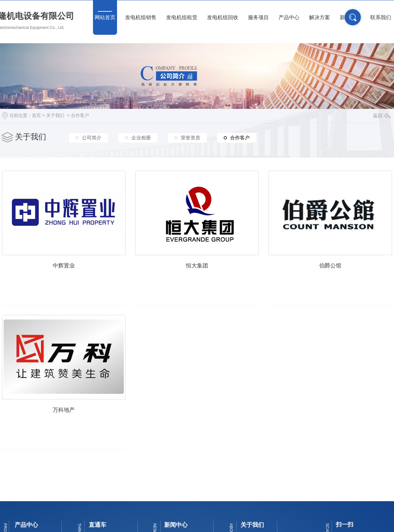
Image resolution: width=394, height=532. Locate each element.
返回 (382, 116)
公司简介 (92, 138)
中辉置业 (68, 271)
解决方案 (320, 17)
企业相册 (141, 138)
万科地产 (211, 418)
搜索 (353, 17)
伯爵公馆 (68, 418)
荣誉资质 (190, 138)
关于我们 (55, 115)
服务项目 (258, 17)
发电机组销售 (141, 17)
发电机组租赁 (182, 17)
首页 (36, 115)
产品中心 (289, 17)
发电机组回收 (223, 17)
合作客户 (80, 115)
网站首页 (105, 17)
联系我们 (381, 17)
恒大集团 (211, 271)
